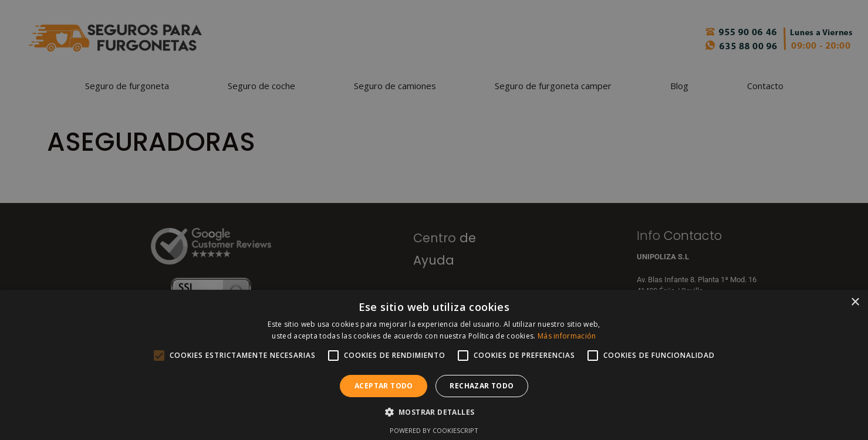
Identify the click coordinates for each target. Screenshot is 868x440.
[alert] (434, 220)
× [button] (855, 302)
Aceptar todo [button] (384, 386)
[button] (434, 412)
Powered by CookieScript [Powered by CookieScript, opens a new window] (434, 430)
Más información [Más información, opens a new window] (567, 336)
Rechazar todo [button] (482, 386)
